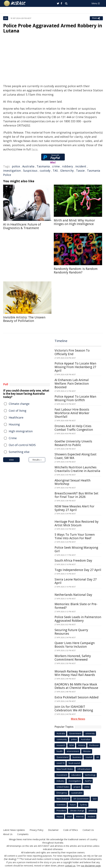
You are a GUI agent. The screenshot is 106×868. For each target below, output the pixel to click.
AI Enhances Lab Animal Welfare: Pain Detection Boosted (72, 384)
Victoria (82, 745)
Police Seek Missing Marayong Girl (76, 549)
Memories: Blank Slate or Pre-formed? (76, 606)
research (61, 745)
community (62, 739)
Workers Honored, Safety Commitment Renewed (73, 658)
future (73, 805)
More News (78, 719)
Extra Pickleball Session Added (77, 697)
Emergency (62, 793)
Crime (13, 438)
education (76, 775)
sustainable (77, 793)
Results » (37, 460)
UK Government (81, 799)
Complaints (23, 834)
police (16, 166)
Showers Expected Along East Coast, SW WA (76, 456)
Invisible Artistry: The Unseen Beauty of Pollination (24, 319)
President (61, 811)
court (69, 816)
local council (74, 763)
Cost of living (18, 411)
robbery (67, 166)
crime (56, 166)
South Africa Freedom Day (73, 560)
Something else (19, 452)
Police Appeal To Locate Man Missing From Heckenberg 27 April (75, 367)
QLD (95, 799)
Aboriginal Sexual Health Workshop (72, 482)
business (77, 757)
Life (6, 18)
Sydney (84, 805)
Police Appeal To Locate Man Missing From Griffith (75, 398)
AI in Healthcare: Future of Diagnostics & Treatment (22, 226)
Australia (28, 166)
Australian (86, 739)
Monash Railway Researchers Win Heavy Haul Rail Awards (75, 673)
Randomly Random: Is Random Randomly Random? (76, 271)
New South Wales (65, 769)
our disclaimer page (91, 866)
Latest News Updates (14, 830)
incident (81, 166)
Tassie (80, 171)
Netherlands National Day (73, 595)
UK (98, 757)
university (90, 733)
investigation (12, 171)
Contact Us (88, 830)
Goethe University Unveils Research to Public (73, 443)
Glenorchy (67, 171)
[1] (18, 859)
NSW (72, 745)
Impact (60, 816)
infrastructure (84, 769)
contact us (70, 866)
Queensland (63, 757)
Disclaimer (53, 830)
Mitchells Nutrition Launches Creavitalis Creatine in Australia (77, 469)
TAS (55, 171)
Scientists (61, 805)
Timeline (61, 341)
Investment (62, 775)
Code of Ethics (71, 830)
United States (63, 787)
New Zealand (63, 799)
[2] (20, 859)
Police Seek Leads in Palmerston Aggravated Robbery (78, 619)
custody (45, 171)
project (77, 787)
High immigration (21, 431)
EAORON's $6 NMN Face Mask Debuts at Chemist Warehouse (76, 686)
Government (75, 733)
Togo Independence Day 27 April (78, 570)
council (89, 757)
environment (73, 751)
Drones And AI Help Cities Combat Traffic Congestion (74, 428)
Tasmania (43, 166)
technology (90, 775)
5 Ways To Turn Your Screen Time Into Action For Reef (75, 536)
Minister (87, 751)
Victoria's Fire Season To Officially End (72, 352)
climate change (77, 811)
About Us (8, 834)
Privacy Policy (36, 830)
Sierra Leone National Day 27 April (76, 581)
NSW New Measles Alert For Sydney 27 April (74, 508)
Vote (11, 460)
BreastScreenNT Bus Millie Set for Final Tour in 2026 (76, 495)
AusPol (88, 781)
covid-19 (60, 763)
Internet (80, 816)
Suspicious (30, 171)
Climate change (19, 404)
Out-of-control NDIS (22, 445)
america (92, 811)
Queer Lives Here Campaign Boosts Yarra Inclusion (75, 645)
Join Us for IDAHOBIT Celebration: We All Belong (74, 708)
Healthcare (16, 417)
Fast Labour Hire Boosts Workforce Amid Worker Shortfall (72, 413)
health (60, 751)
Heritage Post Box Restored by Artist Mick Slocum (77, 523)
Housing (14, 424)
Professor (94, 745)
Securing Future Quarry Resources (71, 632)
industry (60, 781)
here (35, 149)
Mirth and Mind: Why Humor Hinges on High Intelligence (74, 222)
